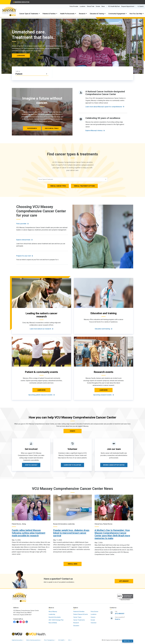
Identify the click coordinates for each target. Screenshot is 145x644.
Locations (83, 6)
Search (141, 6)
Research (82, 14)
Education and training (102, 329)
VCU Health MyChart (114, 6)
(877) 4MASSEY (124, 581)
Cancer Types (77, 617)
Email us (118, 619)
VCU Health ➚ (62, 640)
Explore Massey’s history (94, 131)
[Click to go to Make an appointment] (93, 73)
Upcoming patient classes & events (40, 395)
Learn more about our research (40, 329)
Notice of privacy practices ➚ (34, 640)
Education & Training (97, 14)
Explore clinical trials (23, 240)
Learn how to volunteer (72, 465)
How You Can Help (136, 14)
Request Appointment (128, 6)
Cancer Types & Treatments (29, 14)
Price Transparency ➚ (50, 640)
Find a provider (21, 224)
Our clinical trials (52, 128)
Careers (93, 617)
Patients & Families (49, 14)
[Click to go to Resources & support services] (120, 73)
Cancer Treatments (79, 620)
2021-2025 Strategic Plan (56, 620)
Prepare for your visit (23, 256)
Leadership (52, 614)
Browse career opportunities (114, 465)
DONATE (72, 431)
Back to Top (128, 641)
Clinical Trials (91, 6)
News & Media (53, 623)
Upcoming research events (102, 395)
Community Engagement (117, 14)
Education (76, 626)
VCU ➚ (70, 640)
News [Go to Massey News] (103, 6)
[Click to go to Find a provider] (66, 73)
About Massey (53, 612)
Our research (32, 128)
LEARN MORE (21, 56)
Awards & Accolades (55, 617)
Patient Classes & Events (81, 614)
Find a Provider (74, 6)
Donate (98, 6)
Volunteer (94, 623)
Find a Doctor (95, 612)
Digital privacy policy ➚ (18, 640)
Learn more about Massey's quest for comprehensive (104, 107)
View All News (73, 564)
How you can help (31, 465)
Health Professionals (67, 14)
